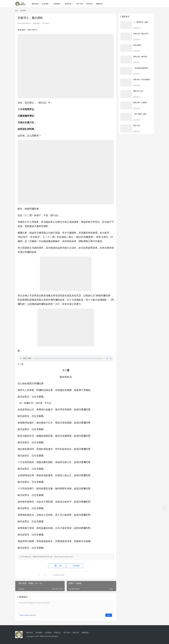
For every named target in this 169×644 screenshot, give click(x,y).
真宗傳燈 (45, 4)
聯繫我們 (99, 4)
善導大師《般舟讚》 (141, 57)
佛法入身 (136, 125)
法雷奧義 (57, 4)
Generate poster (57, 575)
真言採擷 (36, 23)
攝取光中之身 (138, 91)
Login (26, 615)
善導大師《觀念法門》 (141, 34)
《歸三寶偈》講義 (140, 114)
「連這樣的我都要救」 (141, 68)
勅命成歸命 (137, 45)
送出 (109, 615)
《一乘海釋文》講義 (141, 22)
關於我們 (35, 4)
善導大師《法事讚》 (141, 103)
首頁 (17, 11)
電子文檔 (80, 4)
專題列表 (68, 4)
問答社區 (90, 4)
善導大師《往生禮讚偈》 (142, 80)
